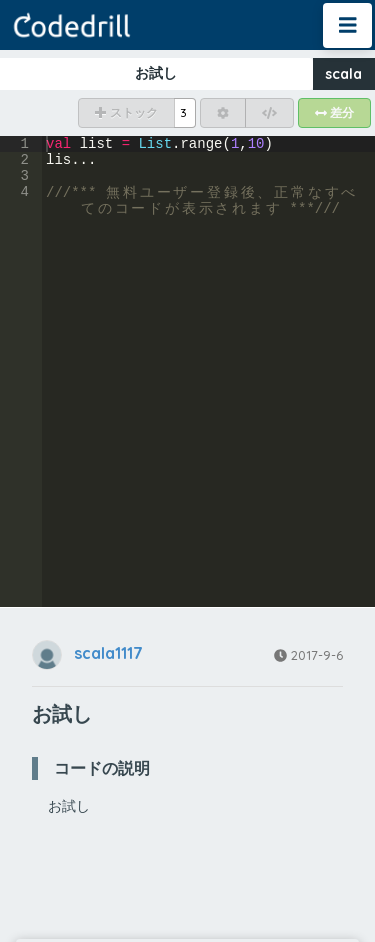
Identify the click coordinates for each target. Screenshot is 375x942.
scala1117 (108, 654)
